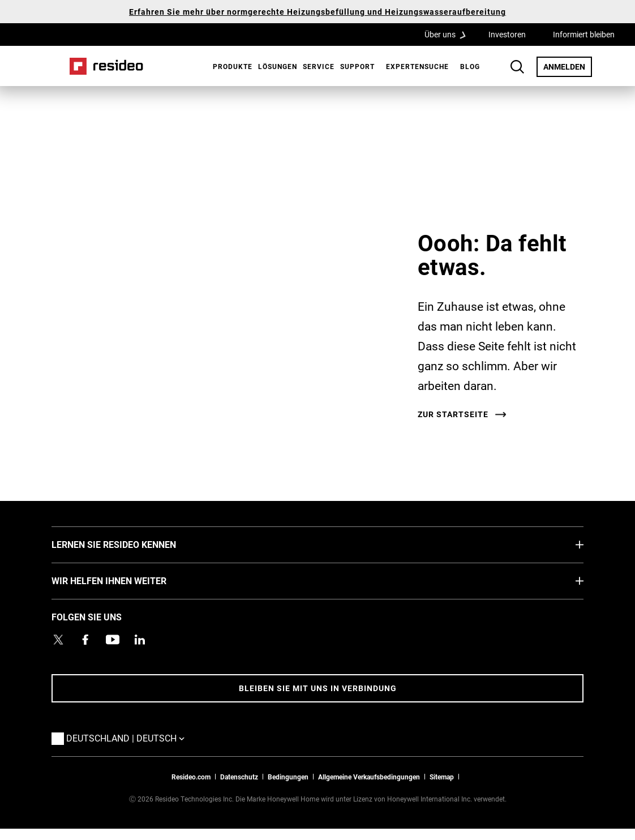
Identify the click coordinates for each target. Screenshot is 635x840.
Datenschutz (239, 777)
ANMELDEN (568, 66)
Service (319, 66)
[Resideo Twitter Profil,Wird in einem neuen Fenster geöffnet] (58, 640)
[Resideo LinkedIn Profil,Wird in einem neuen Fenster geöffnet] (140, 640)
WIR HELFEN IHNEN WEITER (126, 580)
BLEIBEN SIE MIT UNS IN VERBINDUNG (318, 688)
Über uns (449, 34)
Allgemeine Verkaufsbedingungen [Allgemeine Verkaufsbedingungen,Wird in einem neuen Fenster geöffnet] (369, 777)
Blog (470, 66)
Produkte (233, 66)
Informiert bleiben (584, 34)
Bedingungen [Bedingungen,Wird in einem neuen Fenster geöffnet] (288, 777)
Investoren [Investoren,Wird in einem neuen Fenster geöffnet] (507, 34)
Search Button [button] (517, 67)
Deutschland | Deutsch (128, 738)
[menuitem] (230, 66)
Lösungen (278, 66)
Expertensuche (417, 66)
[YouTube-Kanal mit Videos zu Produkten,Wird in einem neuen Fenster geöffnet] (113, 640)
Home (106, 66)
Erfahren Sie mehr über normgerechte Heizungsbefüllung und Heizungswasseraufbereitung (317, 12)
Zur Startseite (453, 414)
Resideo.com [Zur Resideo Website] (191, 777)
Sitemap (442, 777)
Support (357, 66)
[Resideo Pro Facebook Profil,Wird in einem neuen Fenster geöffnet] (85, 640)
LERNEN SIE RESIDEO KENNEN (131, 544)
